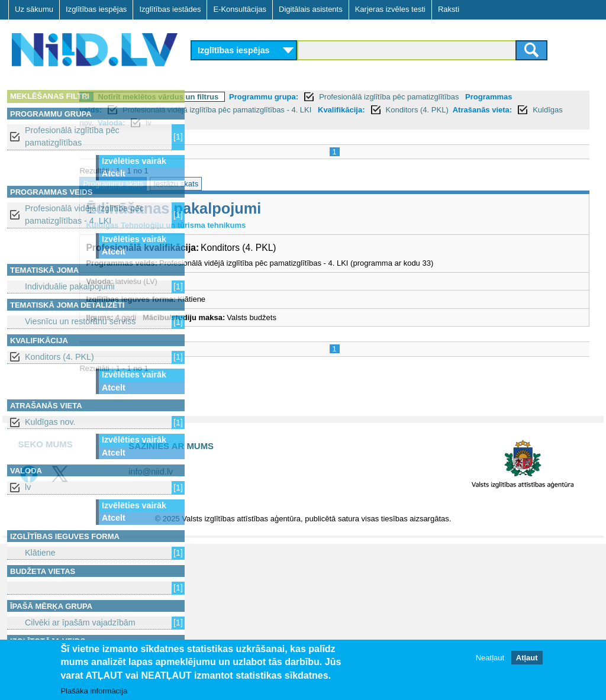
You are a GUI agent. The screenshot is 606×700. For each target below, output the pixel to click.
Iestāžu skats (291, 184)
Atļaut (527, 658)
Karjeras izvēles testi (390, 9)
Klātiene (40, 553)
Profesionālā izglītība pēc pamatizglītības (72, 136)
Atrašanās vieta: (256, 123)
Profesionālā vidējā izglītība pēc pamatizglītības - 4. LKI (84, 214)
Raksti (449, 9)
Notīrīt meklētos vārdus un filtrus (273, 97)
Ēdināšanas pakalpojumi (288, 208)
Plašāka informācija (94, 691)
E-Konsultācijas (240, 9)
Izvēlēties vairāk (134, 161)
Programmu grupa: (378, 97)
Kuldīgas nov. (50, 422)
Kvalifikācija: (510, 110)
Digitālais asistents (311, 9)
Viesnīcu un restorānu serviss (80, 321)
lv (28, 487)
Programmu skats (228, 184)
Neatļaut (490, 658)
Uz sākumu (34, 9)
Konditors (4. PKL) (59, 357)
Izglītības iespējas (96, 9)
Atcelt (114, 173)
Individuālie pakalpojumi (70, 286)
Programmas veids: (234, 110)
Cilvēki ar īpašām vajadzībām (80, 622)
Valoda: (370, 123)
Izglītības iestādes (170, 9)
